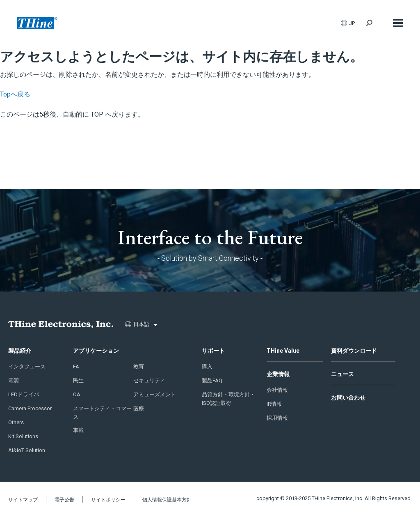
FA (76, 366)
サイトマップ (23, 500)
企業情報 (278, 374)
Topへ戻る (15, 94)
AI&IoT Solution (27, 450)
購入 (207, 366)
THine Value (283, 351)
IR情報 (274, 404)
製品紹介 (20, 351)
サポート (213, 351)
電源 (14, 380)
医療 (139, 408)
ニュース (342, 374)
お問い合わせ (348, 398)
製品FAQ (212, 380)
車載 (78, 430)
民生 (78, 380)
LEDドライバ (24, 394)
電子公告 (64, 500)
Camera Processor (30, 408)
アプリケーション (96, 351)
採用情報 (277, 418)
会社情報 (277, 390)
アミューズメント (155, 394)
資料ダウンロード (354, 351)
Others (16, 422)
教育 (139, 366)
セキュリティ (149, 380)
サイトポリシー (108, 500)
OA (77, 394)
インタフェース (27, 366)
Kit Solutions (23, 436)
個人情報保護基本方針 (167, 500)
